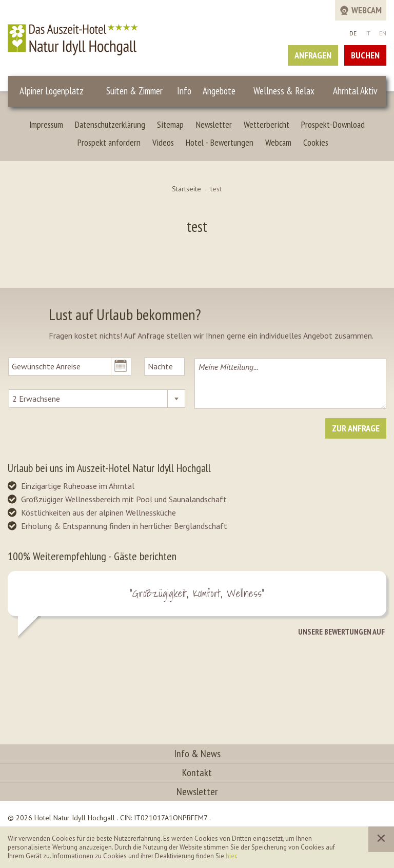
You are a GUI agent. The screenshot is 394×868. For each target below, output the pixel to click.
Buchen (365, 55)
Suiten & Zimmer (134, 91)
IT (368, 33)
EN (383, 33)
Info (184, 91)
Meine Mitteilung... (290, 384)
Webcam (278, 142)
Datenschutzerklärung (110, 124)
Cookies (316, 142)
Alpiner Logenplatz (52, 91)
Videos (163, 142)
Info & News (197, 754)
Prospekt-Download (333, 124)
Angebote (219, 91)
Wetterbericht (267, 124)
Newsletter (214, 124)
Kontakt (197, 773)
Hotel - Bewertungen (220, 142)
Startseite (186, 189)
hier (231, 856)
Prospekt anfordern (109, 142)
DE (353, 33)
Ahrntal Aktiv (355, 91)
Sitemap (170, 124)
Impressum (46, 124)
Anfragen (313, 55)
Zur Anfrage (356, 428)
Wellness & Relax (284, 91)
